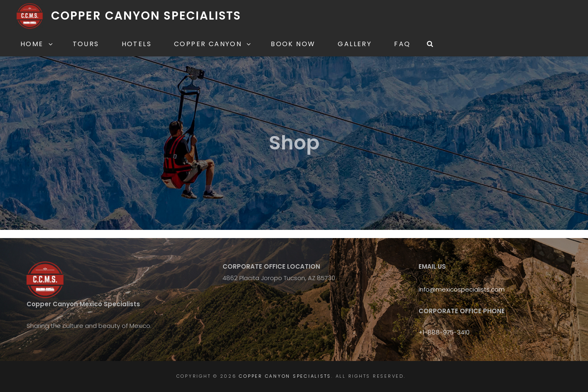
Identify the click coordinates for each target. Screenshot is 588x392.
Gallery (355, 44)
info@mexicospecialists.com (462, 289)
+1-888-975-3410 (444, 332)
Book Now (293, 44)
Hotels (137, 44)
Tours (86, 44)
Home (37, 44)
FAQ (402, 44)
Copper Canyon (213, 44)
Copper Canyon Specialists (146, 16)
